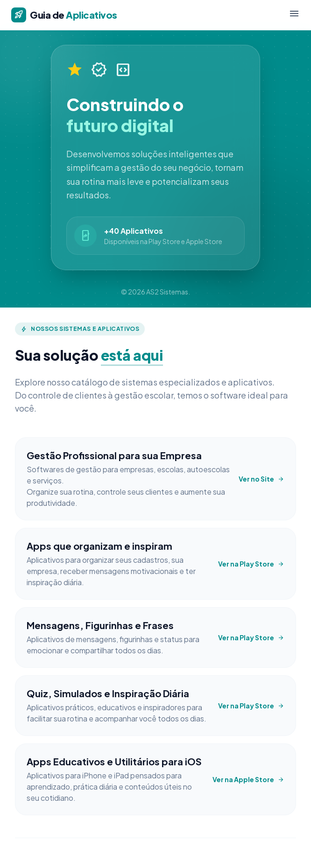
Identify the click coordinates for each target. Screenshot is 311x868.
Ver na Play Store (251, 564)
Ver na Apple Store (248, 779)
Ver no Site (262, 479)
